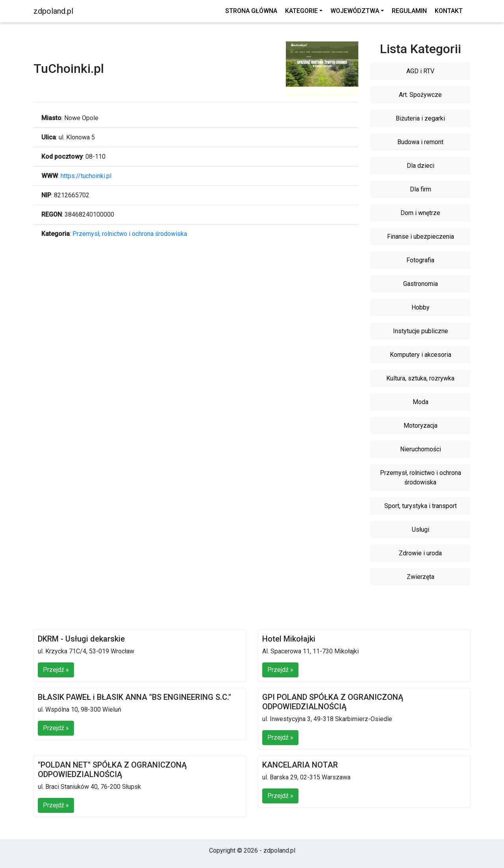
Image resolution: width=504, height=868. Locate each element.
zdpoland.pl (53, 11)
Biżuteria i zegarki (420, 118)
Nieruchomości (421, 449)
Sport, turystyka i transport (421, 506)
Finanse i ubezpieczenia (421, 236)
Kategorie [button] (301, 11)
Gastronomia (421, 284)
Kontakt (449, 11)
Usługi (421, 530)
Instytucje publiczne (421, 331)
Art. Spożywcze (420, 95)
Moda (421, 402)
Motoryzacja (421, 426)
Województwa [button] (355, 11)
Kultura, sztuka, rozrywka (420, 378)
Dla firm (421, 189)
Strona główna (251, 11)
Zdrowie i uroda (420, 553)
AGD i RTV (420, 71)
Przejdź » (56, 670)
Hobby (421, 307)
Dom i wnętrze (420, 213)
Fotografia (420, 260)
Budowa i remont (420, 142)
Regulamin (409, 11)
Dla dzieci (421, 166)
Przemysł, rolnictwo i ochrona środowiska (130, 234)
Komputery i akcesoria (421, 355)
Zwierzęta (421, 577)
